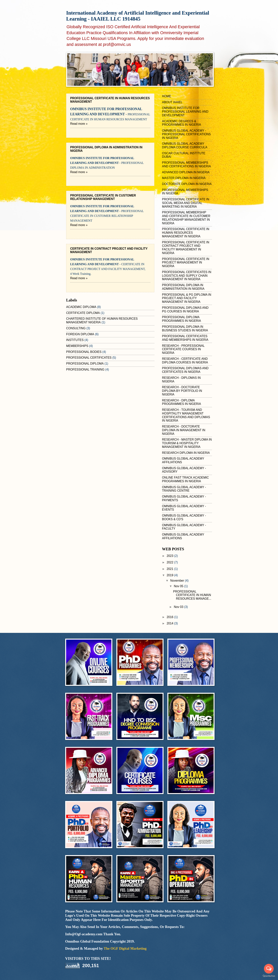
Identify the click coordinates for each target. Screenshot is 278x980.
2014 (170, 623)
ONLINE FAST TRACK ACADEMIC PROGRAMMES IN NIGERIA (185, 479)
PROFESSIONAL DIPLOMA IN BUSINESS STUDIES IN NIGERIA (185, 329)
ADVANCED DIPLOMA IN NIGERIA (186, 172)
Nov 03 (179, 607)
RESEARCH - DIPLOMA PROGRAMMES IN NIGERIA (181, 402)
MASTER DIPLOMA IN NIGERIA (184, 178)
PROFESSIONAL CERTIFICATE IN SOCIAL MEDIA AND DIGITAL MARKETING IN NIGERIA (186, 203)
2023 (170, 556)
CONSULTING (76, 328)
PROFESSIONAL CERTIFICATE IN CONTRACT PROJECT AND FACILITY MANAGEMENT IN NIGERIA (186, 248)
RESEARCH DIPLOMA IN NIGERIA (186, 453)
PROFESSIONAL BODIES (84, 352)
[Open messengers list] (269, 969)
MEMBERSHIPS (77, 346)
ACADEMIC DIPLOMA (81, 307)
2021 (170, 569)
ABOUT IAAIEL (172, 102)
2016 (170, 617)
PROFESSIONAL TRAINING (85, 369)
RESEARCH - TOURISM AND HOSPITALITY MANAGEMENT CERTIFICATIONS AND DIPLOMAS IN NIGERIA (186, 415)
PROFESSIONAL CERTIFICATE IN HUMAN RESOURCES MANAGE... (192, 595)
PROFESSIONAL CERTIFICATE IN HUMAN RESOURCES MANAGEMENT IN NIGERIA (186, 233)
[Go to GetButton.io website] (269, 976)
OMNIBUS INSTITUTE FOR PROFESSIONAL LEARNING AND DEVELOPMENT (185, 112)
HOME (167, 96)
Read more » (79, 124)
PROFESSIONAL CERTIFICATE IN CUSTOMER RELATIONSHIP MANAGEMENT (103, 197)
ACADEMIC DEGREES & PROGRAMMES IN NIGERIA (181, 123)
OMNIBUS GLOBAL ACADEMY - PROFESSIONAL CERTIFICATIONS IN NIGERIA (186, 134)
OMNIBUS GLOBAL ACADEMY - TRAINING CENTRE (184, 489)
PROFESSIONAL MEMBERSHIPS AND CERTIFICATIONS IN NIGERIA (186, 164)
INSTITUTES (75, 340)
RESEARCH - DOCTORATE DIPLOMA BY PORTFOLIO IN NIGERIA (182, 391)
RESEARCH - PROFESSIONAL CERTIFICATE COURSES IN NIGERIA (183, 349)
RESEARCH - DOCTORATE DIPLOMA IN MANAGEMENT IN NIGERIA (184, 430)
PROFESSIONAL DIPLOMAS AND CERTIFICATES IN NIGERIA (185, 370)
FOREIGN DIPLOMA (80, 334)
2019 (170, 575)
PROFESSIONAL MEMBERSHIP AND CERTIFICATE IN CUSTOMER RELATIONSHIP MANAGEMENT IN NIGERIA (186, 218)
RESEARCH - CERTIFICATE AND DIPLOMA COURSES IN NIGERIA (185, 361)
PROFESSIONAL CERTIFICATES (89, 358)
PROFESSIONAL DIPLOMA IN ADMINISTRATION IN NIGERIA (183, 287)
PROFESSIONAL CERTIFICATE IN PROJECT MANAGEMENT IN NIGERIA (186, 263)
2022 (170, 562)
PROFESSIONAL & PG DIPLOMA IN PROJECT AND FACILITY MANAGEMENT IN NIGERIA (187, 298)
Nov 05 (179, 586)
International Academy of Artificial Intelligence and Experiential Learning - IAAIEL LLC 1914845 (138, 16)
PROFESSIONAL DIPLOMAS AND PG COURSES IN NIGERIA (185, 310)
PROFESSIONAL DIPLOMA (85, 364)
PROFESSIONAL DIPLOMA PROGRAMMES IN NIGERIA (181, 319)
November (178, 581)
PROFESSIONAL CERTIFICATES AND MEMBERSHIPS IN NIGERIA (185, 338)
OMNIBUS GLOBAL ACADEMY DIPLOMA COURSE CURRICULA (185, 145)
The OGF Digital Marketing (125, 948)
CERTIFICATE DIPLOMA (83, 313)
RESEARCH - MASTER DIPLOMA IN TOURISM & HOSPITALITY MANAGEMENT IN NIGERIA (187, 443)
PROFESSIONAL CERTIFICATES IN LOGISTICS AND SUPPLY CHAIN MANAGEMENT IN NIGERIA (187, 276)
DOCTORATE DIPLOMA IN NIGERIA (187, 184)
